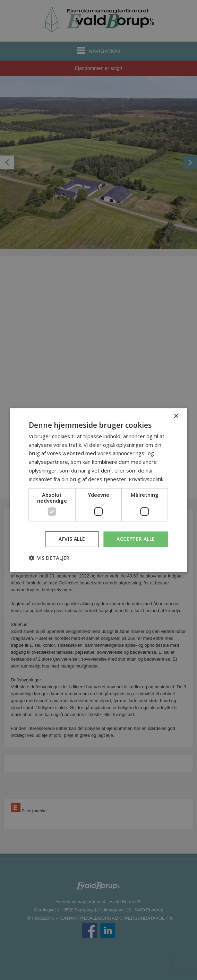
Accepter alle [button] (136, 539)
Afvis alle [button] (72, 539)
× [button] (176, 416)
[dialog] (98, 490)
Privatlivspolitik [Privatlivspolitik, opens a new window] (147, 479)
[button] (49, 558)
